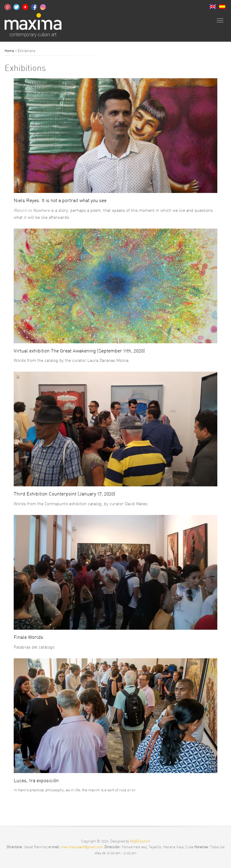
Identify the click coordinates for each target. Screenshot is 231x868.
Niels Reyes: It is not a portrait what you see (60, 200)
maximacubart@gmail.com (83, 847)
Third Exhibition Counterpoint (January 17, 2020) (65, 494)
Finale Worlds (28, 637)
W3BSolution (140, 841)
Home (9, 51)
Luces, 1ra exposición (36, 780)
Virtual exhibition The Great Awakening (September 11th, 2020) (79, 351)
